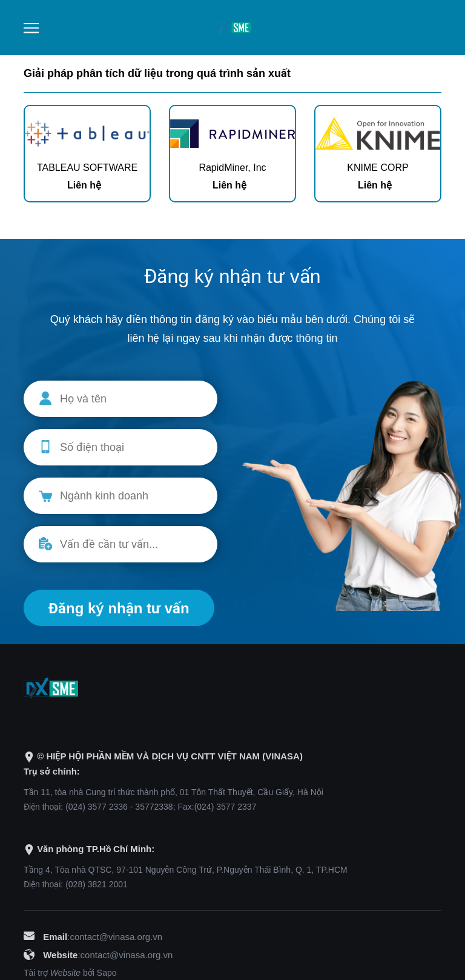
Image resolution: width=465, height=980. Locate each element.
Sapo (107, 973)
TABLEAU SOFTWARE (87, 168)
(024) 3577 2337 (226, 807)
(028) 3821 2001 (97, 884)
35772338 (154, 807)
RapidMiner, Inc (232, 168)
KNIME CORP (378, 168)
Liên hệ (84, 185)
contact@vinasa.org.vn (116, 937)
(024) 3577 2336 (97, 807)
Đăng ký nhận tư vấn (119, 608)
